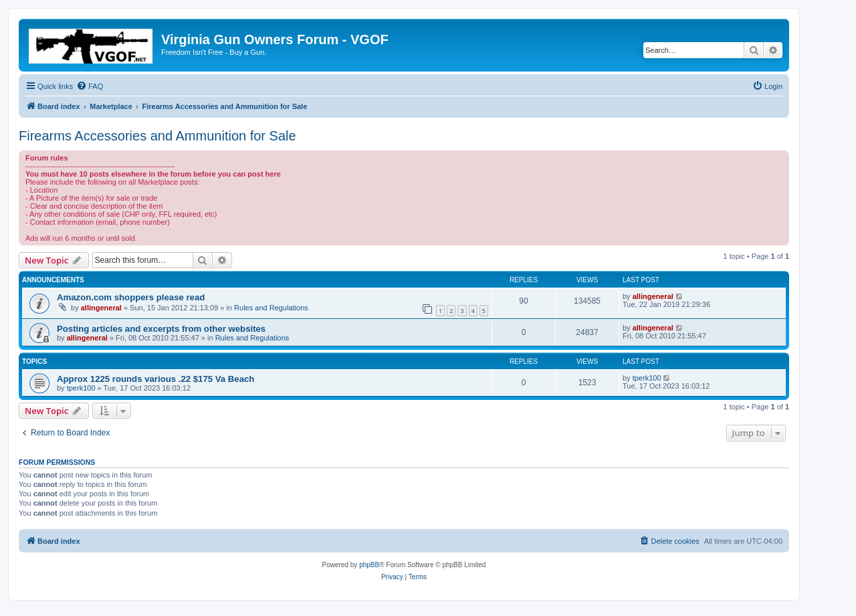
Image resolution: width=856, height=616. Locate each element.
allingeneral (101, 308)
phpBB (369, 565)
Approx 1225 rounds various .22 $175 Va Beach (155, 379)
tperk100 (81, 388)
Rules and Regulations (271, 308)
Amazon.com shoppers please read (131, 297)
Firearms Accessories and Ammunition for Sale (157, 136)
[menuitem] (90, 86)
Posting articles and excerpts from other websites (161, 329)
